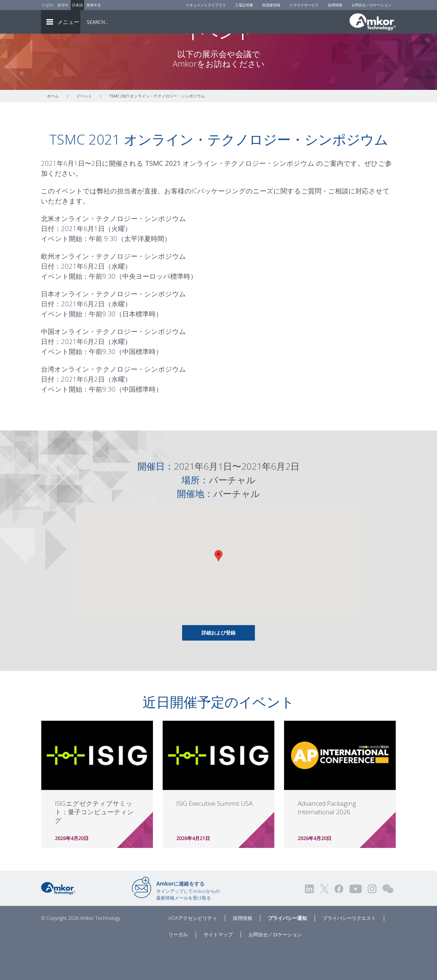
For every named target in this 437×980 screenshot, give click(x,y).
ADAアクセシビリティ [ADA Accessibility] (193, 952)
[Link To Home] (373, 22)
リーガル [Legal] (178, 968)
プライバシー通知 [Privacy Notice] (287, 952)
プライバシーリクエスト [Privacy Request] (349, 952)
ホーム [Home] (53, 130)
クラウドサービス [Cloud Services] (304, 5)
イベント (84, 130)
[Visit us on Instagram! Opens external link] (372, 922)
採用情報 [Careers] (335, 5)
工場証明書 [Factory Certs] (244, 5)
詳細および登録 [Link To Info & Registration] (218, 666)
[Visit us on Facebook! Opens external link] (339, 922)
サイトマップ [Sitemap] (218, 968)
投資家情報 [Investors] (271, 5)
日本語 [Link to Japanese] (77, 5)
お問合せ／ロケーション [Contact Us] (371, 5)
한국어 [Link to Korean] (63, 5)
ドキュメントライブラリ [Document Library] (206, 5)
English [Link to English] (48, 5)
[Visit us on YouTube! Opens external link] (355, 922)
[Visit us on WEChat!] (388, 922)
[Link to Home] (58, 921)
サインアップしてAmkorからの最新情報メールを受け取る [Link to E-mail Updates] (188, 924)
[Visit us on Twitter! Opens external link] (324, 922)
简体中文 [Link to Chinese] (94, 5)
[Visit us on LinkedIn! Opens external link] (310, 922)
